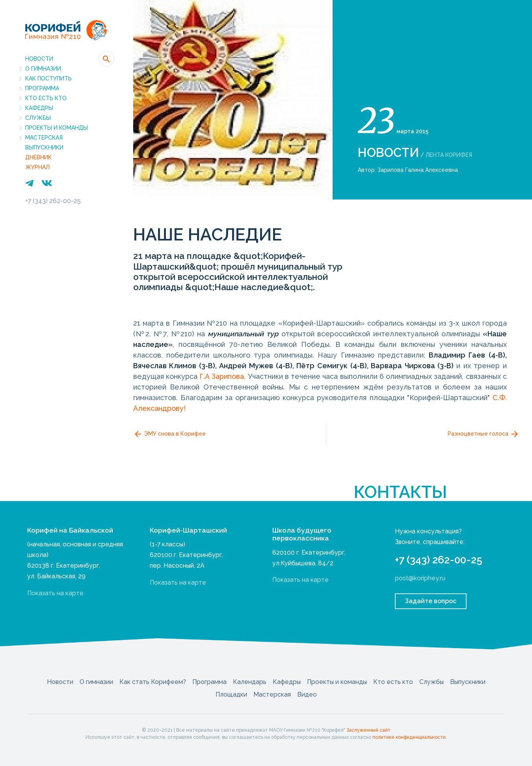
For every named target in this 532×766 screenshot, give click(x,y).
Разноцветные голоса (484, 434)
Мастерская (44, 138)
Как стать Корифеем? (153, 682)
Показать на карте (55, 593)
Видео (307, 694)
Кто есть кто (46, 98)
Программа (42, 88)
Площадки (231, 694)
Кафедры (39, 108)
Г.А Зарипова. (224, 376)
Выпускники (44, 147)
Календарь (250, 682)
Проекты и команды (57, 128)
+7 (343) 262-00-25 (53, 201)
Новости (39, 59)
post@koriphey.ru (420, 578)
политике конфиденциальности (409, 737)
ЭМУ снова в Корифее (169, 434)
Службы (38, 118)
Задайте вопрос (431, 601)
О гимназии (43, 69)
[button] (106, 59)
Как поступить (48, 78)
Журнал (37, 167)
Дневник (38, 157)
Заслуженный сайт (368, 730)
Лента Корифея (449, 155)
